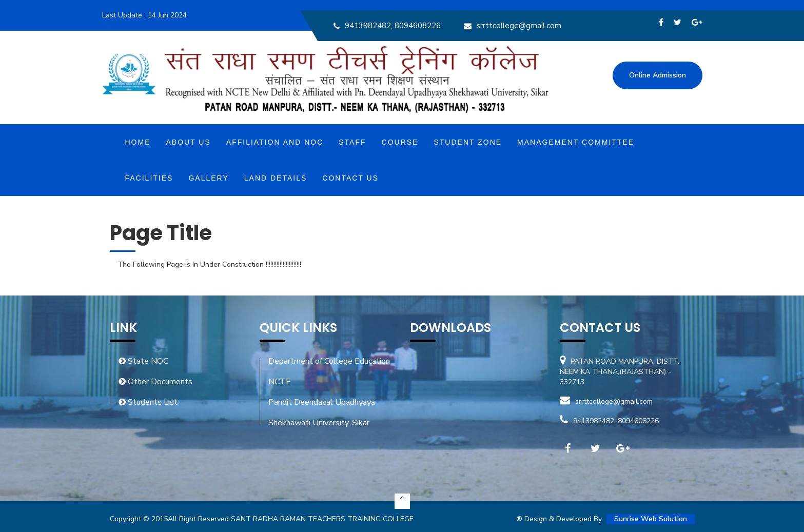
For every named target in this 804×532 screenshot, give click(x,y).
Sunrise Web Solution (651, 519)
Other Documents (155, 382)
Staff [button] (352, 142)
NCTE (280, 382)
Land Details (276, 178)
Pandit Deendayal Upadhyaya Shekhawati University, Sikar (322, 412)
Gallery (208, 178)
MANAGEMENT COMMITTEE (576, 142)
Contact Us (350, 178)
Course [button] (400, 142)
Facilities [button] (149, 178)
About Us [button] (189, 142)
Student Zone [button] (468, 142)
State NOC (143, 361)
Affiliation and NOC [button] (275, 142)
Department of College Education (329, 361)
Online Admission (658, 75)
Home (138, 142)
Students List (148, 402)
